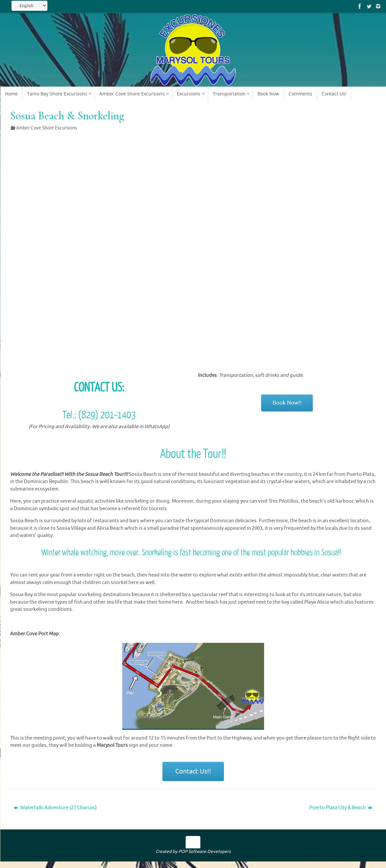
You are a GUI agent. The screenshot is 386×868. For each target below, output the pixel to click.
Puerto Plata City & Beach (341, 808)
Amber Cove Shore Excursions (46, 128)
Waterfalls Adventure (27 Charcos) (55, 808)
